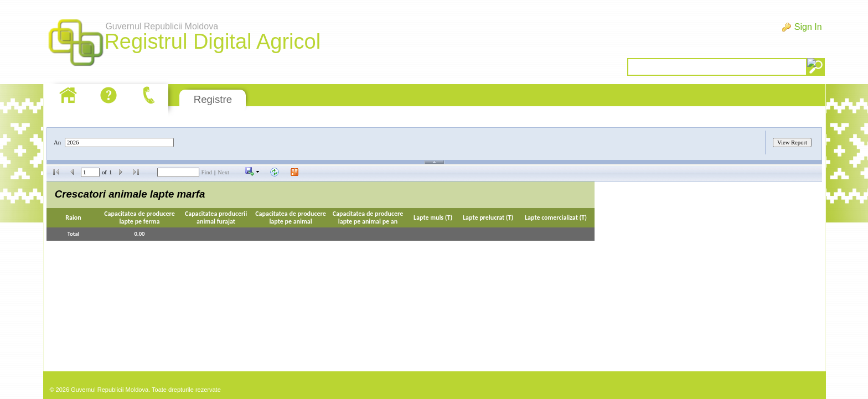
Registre (213, 99)
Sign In (808, 27)
